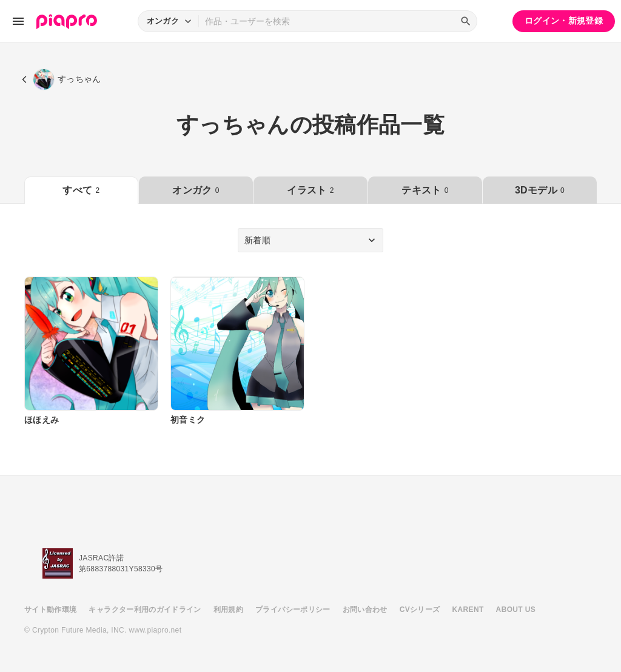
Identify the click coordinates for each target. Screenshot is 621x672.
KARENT (468, 610)
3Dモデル (540, 190)
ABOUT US (516, 610)
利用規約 (228, 610)
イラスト (310, 190)
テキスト (425, 190)
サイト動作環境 (50, 610)
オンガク (196, 190)
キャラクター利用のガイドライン (145, 610)
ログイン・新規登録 (564, 21)
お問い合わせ (365, 610)
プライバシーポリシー (293, 610)
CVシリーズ (420, 610)
